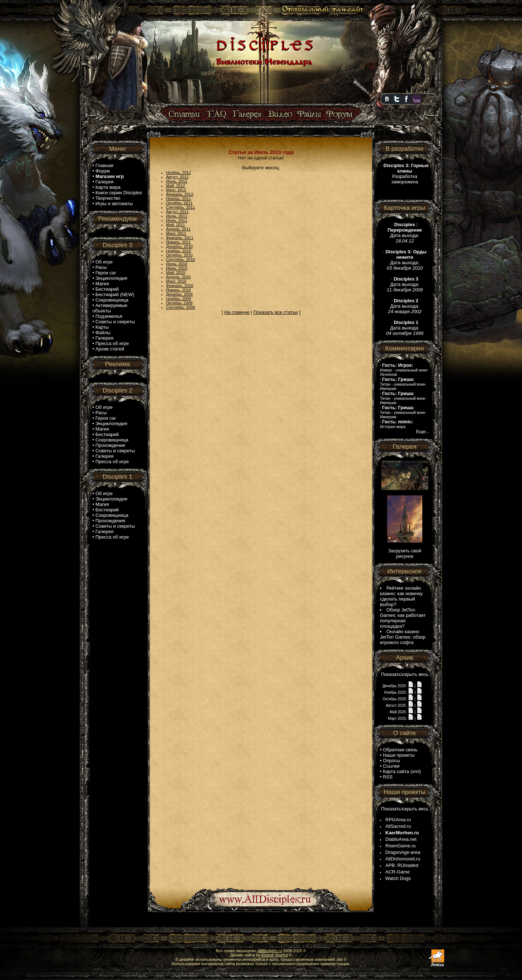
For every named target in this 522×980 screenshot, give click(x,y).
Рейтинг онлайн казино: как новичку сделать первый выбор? (401, 596)
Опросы (391, 761)
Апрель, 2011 (178, 229)
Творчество (108, 198)
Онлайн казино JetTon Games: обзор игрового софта (403, 637)
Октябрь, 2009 (179, 303)
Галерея (104, 182)
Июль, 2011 (177, 216)
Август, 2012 (177, 177)
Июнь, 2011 (177, 220)
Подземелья (109, 316)
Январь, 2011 (178, 242)
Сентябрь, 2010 (181, 259)
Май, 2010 (175, 273)
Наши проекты (399, 755)
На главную (237, 312)
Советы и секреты (115, 322)
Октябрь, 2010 (179, 255)
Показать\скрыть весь (405, 674)
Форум (103, 171)
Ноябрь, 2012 (179, 173)
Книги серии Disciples (119, 193)
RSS (388, 777)
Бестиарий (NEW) (115, 294)
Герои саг (106, 273)
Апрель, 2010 (178, 277)
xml (416, 771)
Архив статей (110, 349)
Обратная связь (400, 750)
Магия (102, 284)
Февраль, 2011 (180, 238)
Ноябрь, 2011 (179, 199)
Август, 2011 (177, 212)
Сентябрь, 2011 (181, 207)
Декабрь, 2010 (179, 246)
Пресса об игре (112, 343)
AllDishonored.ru (403, 859)
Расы (101, 267)
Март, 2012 (176, 190)
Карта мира (108, 187)
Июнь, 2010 (177, 268)
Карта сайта (396, 771)
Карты (102, 327)
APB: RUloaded (402, 865)
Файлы (103, 333)
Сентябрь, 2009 (181, 307)
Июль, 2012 (177, 181)
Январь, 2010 (178, 290)
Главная (104, 165)
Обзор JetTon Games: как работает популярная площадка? (403, 618)
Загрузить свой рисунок (405, 553)
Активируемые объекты (110, 308)
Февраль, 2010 (180, 286)
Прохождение (110, 445)
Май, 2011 (175, 225)
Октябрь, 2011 (179, 203)
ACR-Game (397, 872)
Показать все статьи (275, 312)
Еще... (423, 431)
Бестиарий (107, 289)
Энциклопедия (111, 278)
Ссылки (391, 766)
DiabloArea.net (401, 839)
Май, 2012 (175, 186)
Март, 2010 (176, 281)
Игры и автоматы (114, 204)
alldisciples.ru (270, 951)
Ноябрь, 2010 (179, 251)
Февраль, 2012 (180, 194)
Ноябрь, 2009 (179, 299)
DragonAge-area (403, 852)
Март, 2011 (176, 233)
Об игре (104, 262)
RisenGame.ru (401, 846)
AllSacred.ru (398, 826)
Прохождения (110, 521)
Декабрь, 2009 (179, 294)
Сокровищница (112, 300)
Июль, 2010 (177, 264)
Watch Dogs (398, 878)
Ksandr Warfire (275, 955)
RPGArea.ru (398, 820)
